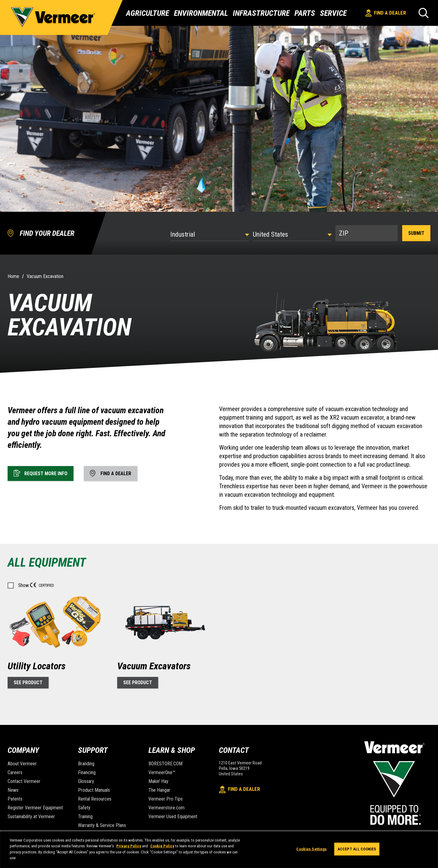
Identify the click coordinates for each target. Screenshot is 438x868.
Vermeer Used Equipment (173, 817)
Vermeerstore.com (166, 808)
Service (333, 13)
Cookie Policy (162, 846)
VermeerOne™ (162, 772)
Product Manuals (94, 790)
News (13, 790)
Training (85, 817)
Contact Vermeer (24, 781)
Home (13, 276)
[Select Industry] (210, 234)
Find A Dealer (386, 13)
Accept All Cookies (357, 849)
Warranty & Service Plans (102, 825)
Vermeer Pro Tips (166, 799)
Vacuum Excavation (45, 276)
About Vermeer (22, 764)
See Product (28, 683)
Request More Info (41, 473)
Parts (305, 13)
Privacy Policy (129, 846)
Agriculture (148, 13)
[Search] (424, 13)
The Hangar (159, 790)
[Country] (292, 234)
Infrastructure (261, 13)
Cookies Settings (311, 849)
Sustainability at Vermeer (31, 817)
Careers (15, 772)
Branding (86, 764)
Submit (416, 233)
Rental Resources (95, 799)
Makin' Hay (158, 781)
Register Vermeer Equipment (35, 808)
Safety (84, 808)
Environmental (201, 13)
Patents (15, 799)
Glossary (86, 781)
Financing (87, 772)
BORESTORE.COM (165, 764)
